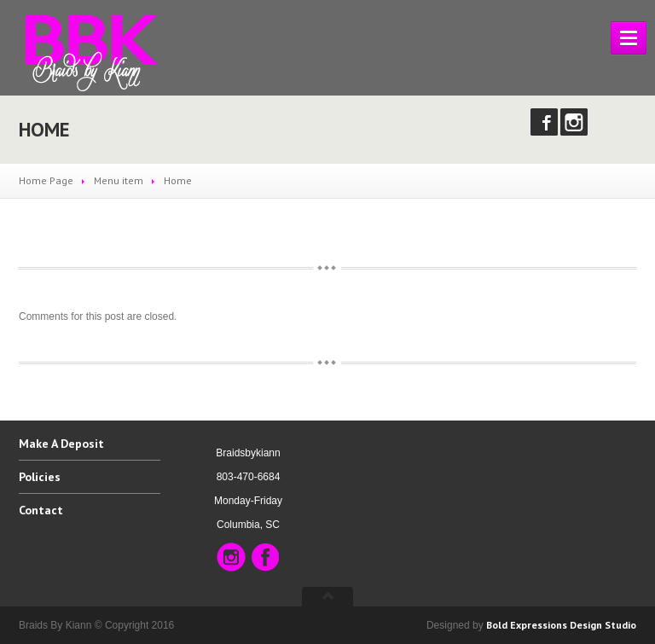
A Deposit (61, 444)
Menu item (119, 180)
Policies (40, 477)
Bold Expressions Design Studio (561, 625)
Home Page (46, 180)
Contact (41, 510)
